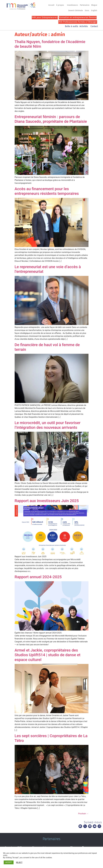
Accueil (51, 5)
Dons (87, 10)
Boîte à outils (71, 26)
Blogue (94, 5)
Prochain (83, 814)
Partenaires (85, 5)
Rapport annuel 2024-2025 (38, 577)
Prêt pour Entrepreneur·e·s (45, 18)
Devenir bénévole (76, 10)
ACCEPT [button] (9, 862)
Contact (94, 26)
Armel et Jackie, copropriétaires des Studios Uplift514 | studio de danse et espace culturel (48, 655)
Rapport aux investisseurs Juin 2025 (47, 501)
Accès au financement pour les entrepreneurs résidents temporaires (47, 191)
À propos (61, 5)
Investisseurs (72, 5)
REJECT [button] (19, 862)
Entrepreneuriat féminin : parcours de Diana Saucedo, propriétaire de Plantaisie (51, 119)
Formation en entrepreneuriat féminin (78, 18)
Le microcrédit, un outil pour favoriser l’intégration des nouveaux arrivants (48, 425)
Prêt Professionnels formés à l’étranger (78, 22)
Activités (84, 26)
